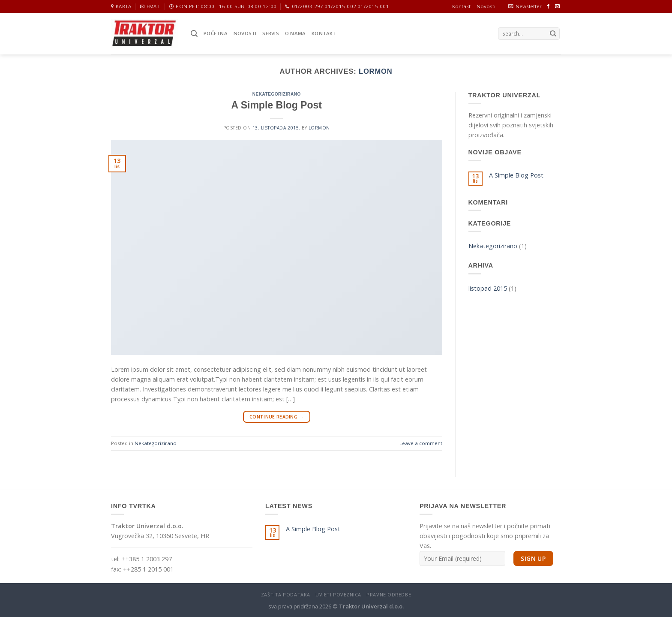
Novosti (486, 6)
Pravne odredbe (389, 594)
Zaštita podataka (286, 594)
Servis (270, 33)
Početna (216, 33)
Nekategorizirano (277, 94)
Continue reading (277, 417)
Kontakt (461, 6)
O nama (295, 33)
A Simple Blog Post (276, 105)
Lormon (376, 71)
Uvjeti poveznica (338, 594)
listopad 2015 (488, 288)
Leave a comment (421, 443)
